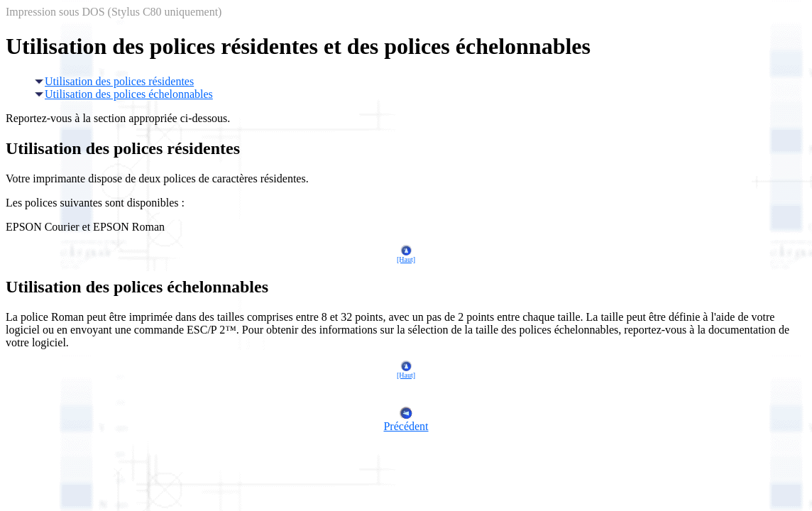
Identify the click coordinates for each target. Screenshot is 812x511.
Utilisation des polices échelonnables (124, 94)
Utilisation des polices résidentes (114, 81)
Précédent (406, 421)
